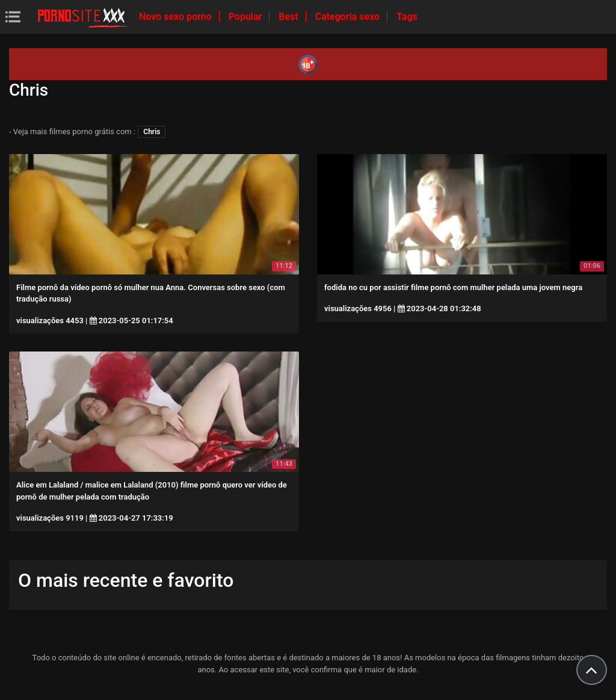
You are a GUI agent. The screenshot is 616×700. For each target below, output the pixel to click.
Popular (247, 17)
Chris (152, 132)
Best (289, 17)
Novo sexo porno (177, 17)
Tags (407, 17)
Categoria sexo (349, 17)
